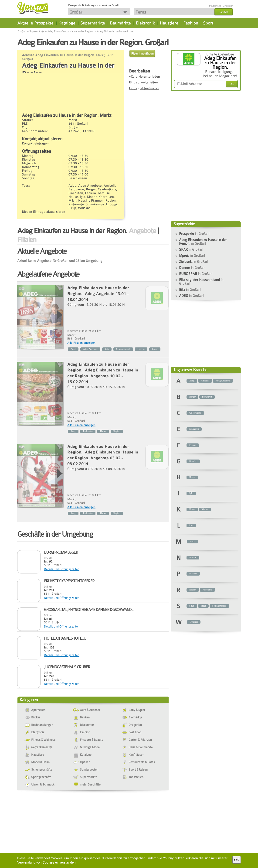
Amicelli (205, 381)
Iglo (107, 349)
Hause (103, 431)
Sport (208, 23)
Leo (191, 525)
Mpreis (192, 256)
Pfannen (193, 574)
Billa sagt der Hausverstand (201, 282)
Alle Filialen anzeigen (81, 343)
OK (237, 860)
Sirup (192, 606)
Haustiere (169, 23)
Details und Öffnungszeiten (62, 569)
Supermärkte (93, 23)
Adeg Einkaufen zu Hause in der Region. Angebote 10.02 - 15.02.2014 (103, 376)
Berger (192, 397)
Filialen (27, 240)
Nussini (193, 558)
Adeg (73, 349)
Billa (190, 290)
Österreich (228, 6)
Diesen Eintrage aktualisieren (44, 212)
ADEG (191, 296)
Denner (192, 268)
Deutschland (215, 6)
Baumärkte (120, 23)
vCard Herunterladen (144, 76)
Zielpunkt (193, 262)
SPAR (191, 250)
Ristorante (207, 590)
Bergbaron (207, 397)
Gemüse (193, 461)
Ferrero (141, 349)
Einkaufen (88, 431)
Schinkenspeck (123, 349)
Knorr (155, 349)
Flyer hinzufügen (143, 54)
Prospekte (194, 234)
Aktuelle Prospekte (35, 23)
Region (117, 431)
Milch (192, 541)
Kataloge (67, 23)
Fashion (191, 23)
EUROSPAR (196, 274)
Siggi (203, 606)
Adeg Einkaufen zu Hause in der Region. (70, 31)
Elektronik (145, 23)
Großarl (22, 31)
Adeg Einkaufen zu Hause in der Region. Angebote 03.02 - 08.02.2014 (103, 458)
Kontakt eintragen (35, 143)
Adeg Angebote (90, 349)
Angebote (142, 231)
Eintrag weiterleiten (143, 82)
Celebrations (195, 413)
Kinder (205, 509)
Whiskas (194, 622)
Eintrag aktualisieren (144, 88)
